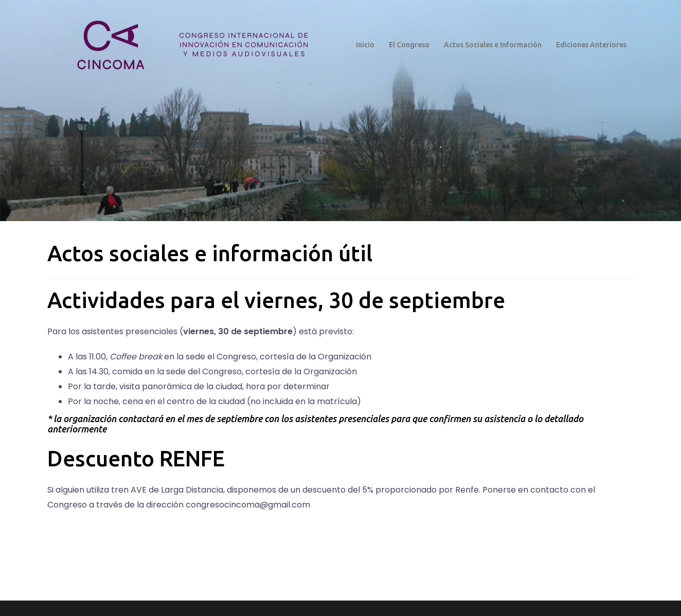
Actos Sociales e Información (493, 45)
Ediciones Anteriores (591, 45)
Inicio (365, 45)
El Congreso (409, 45)
